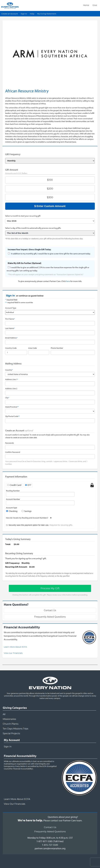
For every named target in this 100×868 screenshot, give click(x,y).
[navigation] (90, 5)
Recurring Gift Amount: (16, 567)
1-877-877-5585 (45, 841)
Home (86, 5)
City (7, 398)
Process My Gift (50, 588)
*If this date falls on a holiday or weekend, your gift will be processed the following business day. (44, 239)
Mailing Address (13, 364)
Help (32, 14)
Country (9, 370)
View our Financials (13, 653)
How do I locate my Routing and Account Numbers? (28, 518)
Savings (28, 511)
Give (95, 5)
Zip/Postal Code (12, 416)
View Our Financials (15, 804)
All (4, 714)
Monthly (26, 563)
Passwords (10, 443)
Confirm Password (13, 452)
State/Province (12, 407)
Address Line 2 (11, 389)
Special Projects (11, 733)
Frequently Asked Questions (50, 617)
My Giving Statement (47, 14)
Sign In (24, 14)
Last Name (10, 328)
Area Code (33, 348)
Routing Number (13, 491)
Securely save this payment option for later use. (41, 525)
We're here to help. (30, 820)
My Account (12, 740)
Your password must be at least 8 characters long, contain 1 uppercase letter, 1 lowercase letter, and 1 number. (46, 463)
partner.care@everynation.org (50, 848)
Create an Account (10, 14)
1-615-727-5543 (50, 845)
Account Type (11, 308)
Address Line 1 (12, 379)
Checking (13, 511)
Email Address (11, 338)
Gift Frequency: (12, 563)
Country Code (11, 348)
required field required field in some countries (19, 301)
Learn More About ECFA (15, 647)
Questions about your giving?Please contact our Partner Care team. (63, 819)
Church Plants (11, 724)
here (68, 281)
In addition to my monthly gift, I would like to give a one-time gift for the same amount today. (51, 254)
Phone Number (57, 348)
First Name (10, 319)
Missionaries (9, 719)
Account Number (13, 499)
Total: (8, 544)
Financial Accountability (20, 756)
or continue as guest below (30, 296)
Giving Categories (15, 708)
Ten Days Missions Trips (16, 729)
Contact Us (50, 610)
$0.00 (16, 544)
